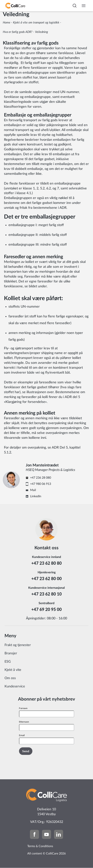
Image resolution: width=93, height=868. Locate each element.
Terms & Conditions (40, 846)
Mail (33, 490)
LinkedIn (36, 496)
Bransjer (11, 653)
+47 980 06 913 (41, 484)
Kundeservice (15, 686)
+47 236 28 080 (41, 478)
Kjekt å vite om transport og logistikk (36, 23)
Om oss (10, 678)
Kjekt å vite (13, 670)
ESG (8, 662)
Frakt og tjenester (18, 645)
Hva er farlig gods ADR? (18, 32)
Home (7, 23)
